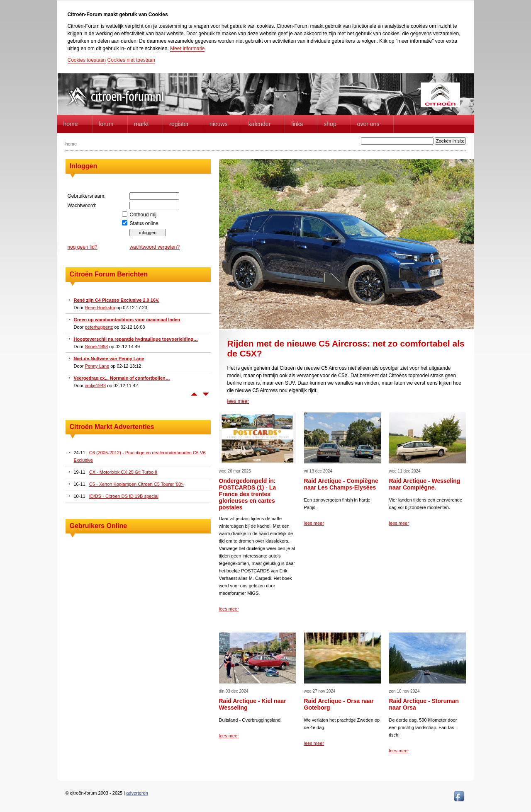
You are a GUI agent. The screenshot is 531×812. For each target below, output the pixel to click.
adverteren (137, 793)
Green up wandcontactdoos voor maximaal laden (127, 320)
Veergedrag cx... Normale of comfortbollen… (122, 378)
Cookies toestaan (87, 60)
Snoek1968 (96, 347)
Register (179, 124)
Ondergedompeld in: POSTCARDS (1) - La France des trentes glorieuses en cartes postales (248, 494)
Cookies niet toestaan (131, 60)
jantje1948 (95, 385)
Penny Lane (97, 366)
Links (297, 124)
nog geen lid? (83, 247)
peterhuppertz (99, 327)
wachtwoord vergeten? (155, 247)
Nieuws (219, 124)
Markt (141, 124)
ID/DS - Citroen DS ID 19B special (124, 496)
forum (106, 124)
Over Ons (368, 124)
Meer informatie (187, 48)
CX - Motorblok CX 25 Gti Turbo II (123, 472)
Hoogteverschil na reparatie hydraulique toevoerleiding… (136, 339)
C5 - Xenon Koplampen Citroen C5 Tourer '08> (136, 484)
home (71, 124)
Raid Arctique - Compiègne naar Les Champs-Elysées (341, 484)
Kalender (260, 124)
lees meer (238, 401)
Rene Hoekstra (100, 308)
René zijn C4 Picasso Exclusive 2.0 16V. (117, 300)
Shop (330, 124)
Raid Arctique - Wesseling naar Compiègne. (425, 484)
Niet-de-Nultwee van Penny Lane (109, 359)
